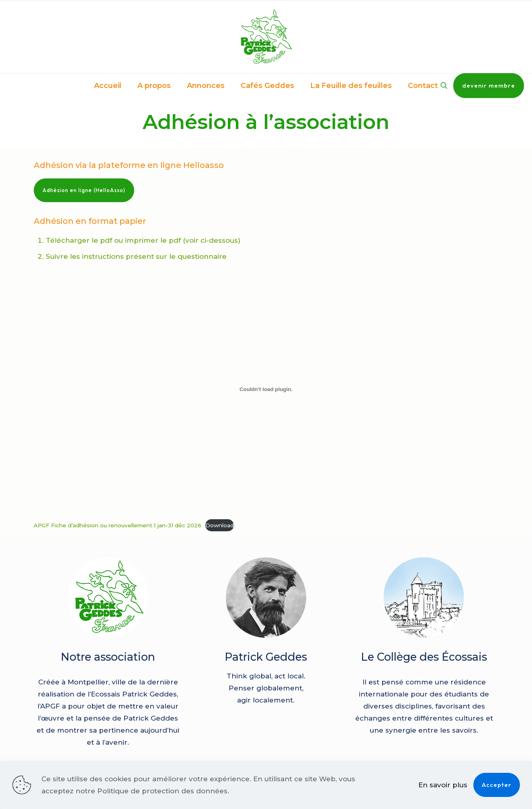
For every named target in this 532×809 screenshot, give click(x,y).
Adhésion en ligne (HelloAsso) (84, 190)
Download (220, 525)
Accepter (497, 785)
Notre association (108, 657)
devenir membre (489, 85)
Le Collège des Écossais (424, 657)
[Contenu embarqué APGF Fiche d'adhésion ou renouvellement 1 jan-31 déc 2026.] (266, 389)
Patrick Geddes (266, 657)
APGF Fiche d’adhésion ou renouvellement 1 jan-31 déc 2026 (118, 525)
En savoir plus (443, 785)
